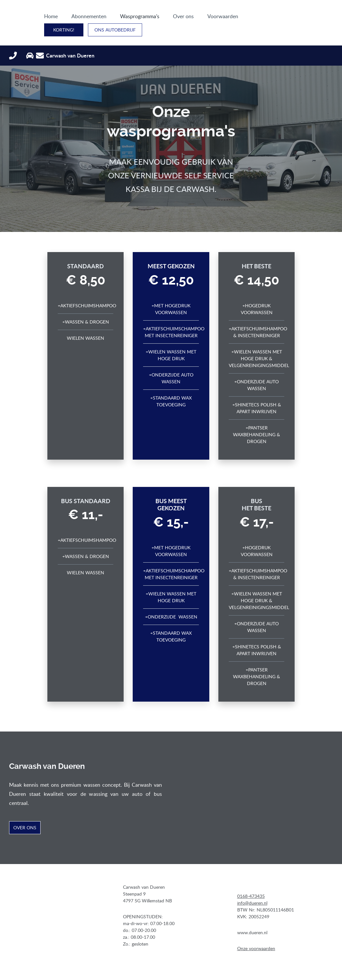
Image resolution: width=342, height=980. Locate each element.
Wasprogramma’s (123, 18)
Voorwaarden (206, 18)
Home (34, 18)
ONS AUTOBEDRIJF (306, 18)
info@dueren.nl (252, 893)
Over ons (166, 18)
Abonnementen (72, 18)
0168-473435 (251, 887)
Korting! (255, 18)
